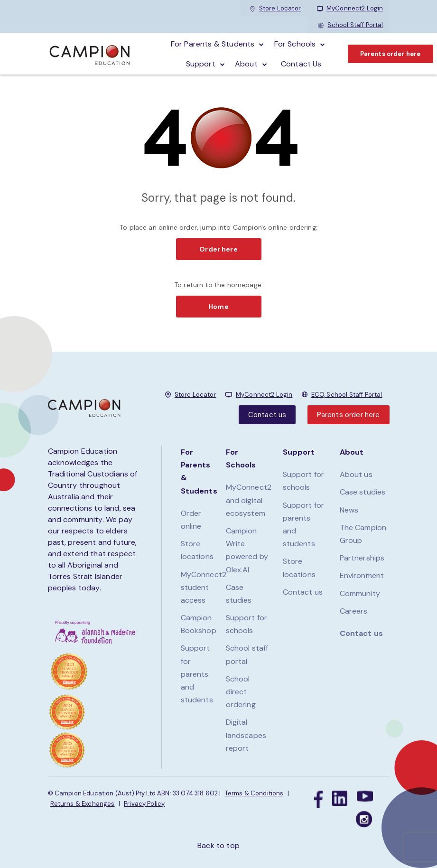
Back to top (218, 845)
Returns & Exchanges (83, 804)
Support (201, 64)
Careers (354, 611)
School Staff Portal (350, 25)
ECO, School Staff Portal (347, 395)
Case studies (363, 492)
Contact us (267, 415)
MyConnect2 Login (350, 8)
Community (360, 593)
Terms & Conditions (254, 793)
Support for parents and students (197, 674)
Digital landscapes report (246, 735)
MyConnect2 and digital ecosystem (249, 500)
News (349, 510)
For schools (295, 44)
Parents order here (391, 54)
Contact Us (301, 64)
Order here (218, 249)
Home (218, 307)
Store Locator (275, 8)
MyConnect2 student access (204, 587)
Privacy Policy (144, 804)
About (246, 64)
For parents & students (213, 44)
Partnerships (362, 558)
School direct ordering (241, 692)
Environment (362, 575)
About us (356, 474)
